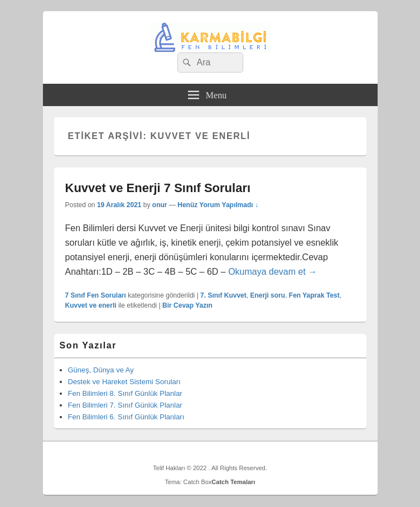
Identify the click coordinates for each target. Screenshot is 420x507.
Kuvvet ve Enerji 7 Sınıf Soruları (158, 188)
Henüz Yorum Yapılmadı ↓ (218, 205)
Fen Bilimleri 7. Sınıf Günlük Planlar (125, 405)
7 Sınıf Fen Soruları (96, 295)
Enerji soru (267, 295)
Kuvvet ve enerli (91, 305)
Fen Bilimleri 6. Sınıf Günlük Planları (126, 417)
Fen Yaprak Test (314, 295)
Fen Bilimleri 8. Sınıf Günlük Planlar (125, 393)
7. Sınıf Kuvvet (223, 295)
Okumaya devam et (272, 272)
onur (160, 205)
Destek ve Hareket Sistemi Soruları (124, 382)
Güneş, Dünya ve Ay (101, 370)
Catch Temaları (233, 482)
